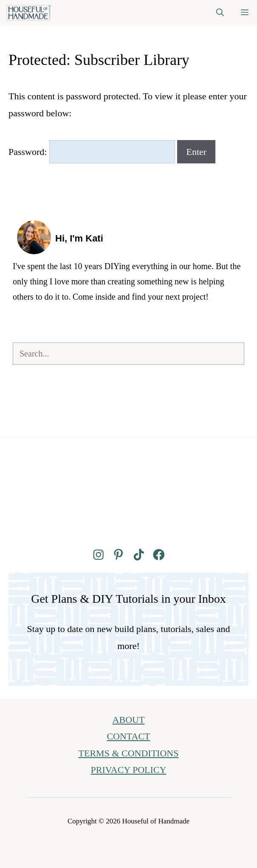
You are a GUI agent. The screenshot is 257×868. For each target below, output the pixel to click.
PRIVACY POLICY (129, 770)
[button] (220, 13)
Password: (92, 152)
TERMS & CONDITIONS (129, 753)
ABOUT (129, 720)
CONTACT (128, 736)
